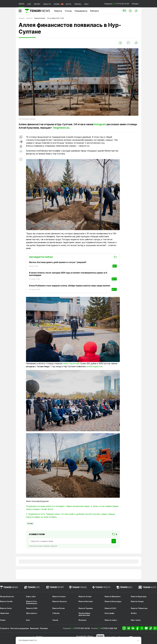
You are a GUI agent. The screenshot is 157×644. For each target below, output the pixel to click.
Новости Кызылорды (113, 601)
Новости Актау (6, 608)
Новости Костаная (86, 601)
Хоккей (55, 620)
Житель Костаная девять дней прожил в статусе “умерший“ (58, 262)
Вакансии (34, 628)
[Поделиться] (136, 43)
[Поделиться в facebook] (21, 147)
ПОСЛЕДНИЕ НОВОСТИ (28, 640)
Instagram (100, 124)
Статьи (68, 11)
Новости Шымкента (113, 597)
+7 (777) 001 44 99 (82, 628)
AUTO (69, 4)
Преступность (32, 613)
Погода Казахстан (7, 597)
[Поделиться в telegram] (21, 142)
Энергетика (5, 613)
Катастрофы (109, 613)
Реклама (135, 4)
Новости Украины (86, 608)
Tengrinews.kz (61, 128)
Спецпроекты (81, 11)
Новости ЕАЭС (110, 608)
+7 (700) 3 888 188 (109, 628)
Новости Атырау (137, 601)
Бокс (28, 620)
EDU (86, 4)
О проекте (5, 628)
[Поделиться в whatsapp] (21, 137)
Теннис (3, 620)
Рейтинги (94, 11)
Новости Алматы (59, 597)
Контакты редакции (20, 628)
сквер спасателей (71, 363)
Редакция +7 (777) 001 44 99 (117, 4)
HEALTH (47, 4)
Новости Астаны (85, 597)
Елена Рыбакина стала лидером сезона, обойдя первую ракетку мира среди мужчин (70, 286)
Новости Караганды (139, 597)
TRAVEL (78, 4)
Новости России (59, 608)
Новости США (32, 608)
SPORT (37, 4)
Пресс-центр (136, 620)
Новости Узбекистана (139, 608)
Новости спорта (111, 620)
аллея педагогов (94, 366)
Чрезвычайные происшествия (84, 614)
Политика (82, 620)
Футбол (134, 613)
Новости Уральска (60, 601)
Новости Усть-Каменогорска (32, 602)
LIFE (29, 4)
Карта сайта (31, 597)
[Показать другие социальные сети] (21, 152)
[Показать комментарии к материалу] (21, 160)
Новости (58, 11)
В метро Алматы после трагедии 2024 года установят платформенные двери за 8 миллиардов (68, 274)
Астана (30, 523)
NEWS (21, 4)
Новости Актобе (6, 601)
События (56, 613)
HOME (57, 4)
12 (114, 279)
